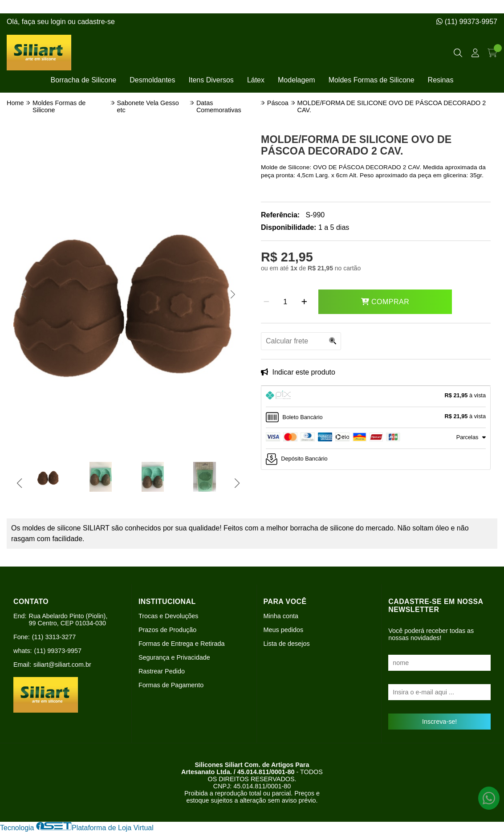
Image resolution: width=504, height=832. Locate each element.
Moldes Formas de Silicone (372, 80)
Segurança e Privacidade (174, 657)
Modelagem (297, 80)
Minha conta (281, 616)
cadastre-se (96, 22)
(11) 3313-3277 (54, 637)
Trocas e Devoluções (169, 616)
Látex (256, 80)
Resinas (441, 80)
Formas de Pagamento (171, 685)
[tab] (376, 396)
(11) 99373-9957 (467, 22)
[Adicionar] (304, 302)
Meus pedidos (284, 630)
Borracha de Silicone (84, 80)
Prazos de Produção (167, 630)
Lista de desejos (287, 644)
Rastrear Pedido (162, 671)
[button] (24, 294)
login (59, 22)
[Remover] (266, 302)
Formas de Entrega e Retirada (182, 644)
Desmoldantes (152, 80)
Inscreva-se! (439, 722)
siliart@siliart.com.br (62, 665)
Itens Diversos (211, 80)
